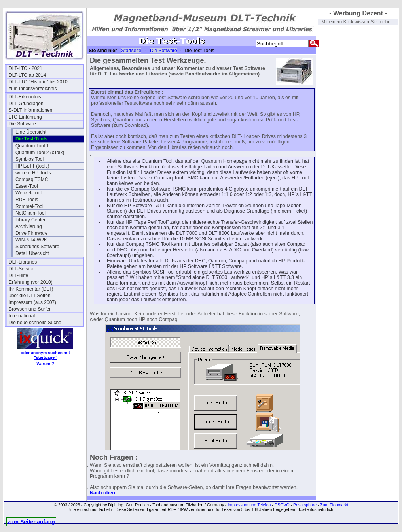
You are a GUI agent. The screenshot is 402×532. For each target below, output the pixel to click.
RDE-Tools (27, 200)
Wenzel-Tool (28, 193)
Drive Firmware (31, 233)
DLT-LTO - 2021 (26, 68)
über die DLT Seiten (30, 296)
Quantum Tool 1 (32, 146)
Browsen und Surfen (30, 309)
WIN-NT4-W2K (31, 240)
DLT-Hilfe (18, 275)
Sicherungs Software (37, 247)
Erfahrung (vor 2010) (31, 282)
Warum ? (45, 364)
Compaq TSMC (32, 179)
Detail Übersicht (32, 253)
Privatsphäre (305, 505)
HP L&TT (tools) (32, 166)
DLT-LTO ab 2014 (27, 75)
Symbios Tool (29, 159)
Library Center (30, 220)
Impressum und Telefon (249, 505)
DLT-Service (22, 269)
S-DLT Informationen (30, 110)
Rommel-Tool (29, 206)
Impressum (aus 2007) (32, 302)
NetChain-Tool (30, 213)
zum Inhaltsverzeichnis (33, 89)
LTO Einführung (25, 117)
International (22, 316)
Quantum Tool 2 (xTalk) (40, 153)
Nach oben (102, 493)
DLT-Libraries (23, 262)
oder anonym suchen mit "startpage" (45, 355)
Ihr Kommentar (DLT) (31, 289)
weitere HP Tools (33, 173)
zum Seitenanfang (31, 522)
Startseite (131, 51)
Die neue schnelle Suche (35, 323)
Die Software (22, 124)
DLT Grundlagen (26, 104)
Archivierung (29, 226)
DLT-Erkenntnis (25, 97)
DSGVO (282, 505)
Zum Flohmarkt (334, 505)
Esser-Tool (27, 186)
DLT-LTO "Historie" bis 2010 (38, 82)
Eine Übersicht (31, 132)
